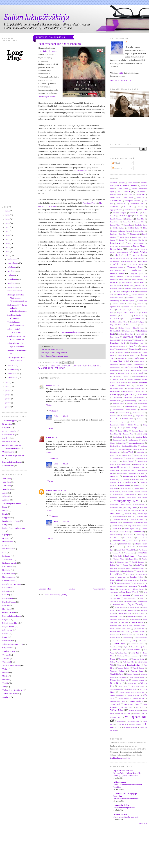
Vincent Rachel (138, 698)
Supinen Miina (115, 638)
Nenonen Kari (142, 517)
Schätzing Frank (134, 607)
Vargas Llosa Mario (137, 686)
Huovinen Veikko (132, 337)
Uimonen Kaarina (132, 674)
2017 (8, 239)
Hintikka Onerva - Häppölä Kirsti (131, 328)
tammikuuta (13, 378)
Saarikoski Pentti (130, 592)
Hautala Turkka (139, 316)
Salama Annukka (123, 595)
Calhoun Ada (126, 246)
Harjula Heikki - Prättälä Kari (128, 313)
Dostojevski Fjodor (136, 273)
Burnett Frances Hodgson (136, 243)
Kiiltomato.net (120, 782)
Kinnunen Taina (115, 401)
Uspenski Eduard (138, 680)
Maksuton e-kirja (9, 442)
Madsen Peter (115, 470)
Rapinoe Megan (125, 568)
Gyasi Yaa (141, 304)
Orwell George (115, 538)
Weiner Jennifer (124, 713)
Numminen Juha (141, 523)
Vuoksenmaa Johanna (131, 704)
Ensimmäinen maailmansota (14, 528)
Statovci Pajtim (138, 632)
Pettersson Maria (129, 553)
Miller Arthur (139, 488)
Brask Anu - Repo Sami (118, 234)
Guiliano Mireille (118, 304)
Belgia (5, 514)
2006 (8, 407)
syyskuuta (12, 271)
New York (6, 609)
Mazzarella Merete (138, 479)
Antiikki (6, 500)
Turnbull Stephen (138, 668)
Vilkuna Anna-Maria (117, 695)
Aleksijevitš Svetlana (132, 201)
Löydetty (6, 438)
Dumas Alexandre (133, 276)
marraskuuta (13, 263)
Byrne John (114, 246)
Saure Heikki (142, 601)
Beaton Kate (127, 222)
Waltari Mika (117, 710)
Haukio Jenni (126, 316)
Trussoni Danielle (123, 668)
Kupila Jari (140, 419)
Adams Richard (123, 189)
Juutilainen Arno (139, 364)
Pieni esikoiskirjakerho (12, 462)
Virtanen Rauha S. (136, 701)
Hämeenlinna (8, 542)
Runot (5, 637)
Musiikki (6, 605)
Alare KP (140, 198)
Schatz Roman (120, 607)
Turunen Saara (137, 671)
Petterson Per (117, 553)
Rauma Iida (140, 571)
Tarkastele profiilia (121, 81)
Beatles (5, 510)
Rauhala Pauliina (128, 571)
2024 (8, 219)
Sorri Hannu (126, 629)
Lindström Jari (115, 452)
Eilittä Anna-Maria (138, 280)
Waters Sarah (134, 710)
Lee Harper (129, 437)
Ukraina (6, 673)
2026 (8, 211)
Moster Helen (123, 511)
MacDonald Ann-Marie (119, 467)
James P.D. (134, 355)
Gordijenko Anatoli (117, 298)
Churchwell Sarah (122, 255)
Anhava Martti (129, 207)
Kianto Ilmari (142, 395)
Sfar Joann (121, 611)
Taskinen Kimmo (133, 650)
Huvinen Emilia (127, 340)
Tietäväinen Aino (128, 662)
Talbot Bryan (120, 644)
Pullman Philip (133, 559)
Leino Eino (122, 443)
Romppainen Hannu (130, 580)
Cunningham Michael (129, 261)
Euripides (128, 289)
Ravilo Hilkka (116, 574)
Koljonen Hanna (131, 407)
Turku (5, 669)
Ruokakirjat (7, 641)
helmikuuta (13, 373)
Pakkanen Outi (125, 544)
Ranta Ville (140, 565)
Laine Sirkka (123, 431)
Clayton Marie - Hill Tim (120, 258)
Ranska (5, 634)
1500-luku (6, 479)
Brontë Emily (124, 237)
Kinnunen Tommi (129, 401)
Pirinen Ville (142, 553)
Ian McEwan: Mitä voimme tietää (126, 799)
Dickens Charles (117, 273)
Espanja (6, 535)
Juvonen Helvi (115, 367)
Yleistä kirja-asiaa (10, 694)
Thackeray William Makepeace (128, 656)
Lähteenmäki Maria (124, 464)
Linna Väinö (128, 452)
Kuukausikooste (9, 581)
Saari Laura (114, 592)
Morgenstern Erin (116, 508)
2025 (8, 215)
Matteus (126, 479)
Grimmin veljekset (128, 301)
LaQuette (120, 428)
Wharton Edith (46, 368)
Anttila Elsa (140, 207)
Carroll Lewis (133, 249)
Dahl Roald (143, 261)
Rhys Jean (122, 577)
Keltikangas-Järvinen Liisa (135, 389)
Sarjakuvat (7, 648)
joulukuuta (12, 259)
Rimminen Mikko (137, 577)
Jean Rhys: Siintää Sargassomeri (54, 353)
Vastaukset (54, 411)
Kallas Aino (136, 370)
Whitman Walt (115, 717)
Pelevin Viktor (131, 547)
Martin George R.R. (130, 476)
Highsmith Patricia (116, 325)
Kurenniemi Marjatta (118, 422)
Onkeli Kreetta (128, 535)
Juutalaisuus (7, 559)
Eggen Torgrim (124, 280)
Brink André (134, 234)
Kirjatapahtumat (9, 577)
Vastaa (49, 405)
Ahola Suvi (128, 195)
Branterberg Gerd (139, 231)
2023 (8, 223)
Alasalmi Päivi (116, 201)
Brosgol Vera (124, 240)
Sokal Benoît (138, 622)
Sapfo (142, 598)
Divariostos (7, 424)
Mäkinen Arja (142, 514)
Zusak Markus (136, 724)
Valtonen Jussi (122, 686)
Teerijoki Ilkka (122, 653)
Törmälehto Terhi (117, 674)
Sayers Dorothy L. (137, 604)
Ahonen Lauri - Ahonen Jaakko (122, 198)
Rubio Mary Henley (123, 583)
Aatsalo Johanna (133, 183)
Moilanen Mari (131, 495)
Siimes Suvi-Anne (125, 613)
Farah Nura (116, 292)
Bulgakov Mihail (117, 243)
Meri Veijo (114, 488)
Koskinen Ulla (115, 416)
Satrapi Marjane (129, 601)
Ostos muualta (8, 452)
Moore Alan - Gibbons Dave (120, 504)
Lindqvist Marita (138, 449)
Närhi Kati (117, 529)
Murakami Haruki (138, 511)
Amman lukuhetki (121, 814)
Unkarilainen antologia (137, 677)
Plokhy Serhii (117, 556)
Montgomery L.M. (126, 501)
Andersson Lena (137, 204)
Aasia (5, 493)
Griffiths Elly (115, 301)
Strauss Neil (114, 635)
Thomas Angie (123, 659)
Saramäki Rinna (115, 601)
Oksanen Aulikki (124, 532)
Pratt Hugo (130, 556)
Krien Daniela (128, 416)
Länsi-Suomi (8, 598)
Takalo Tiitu (143, 641)
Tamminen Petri (115, 647)
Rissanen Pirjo (115, 580)
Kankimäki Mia (123, 373)
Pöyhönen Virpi (123, 562)
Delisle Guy (118, 264)
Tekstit (116, 163)
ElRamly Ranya (127, 282)
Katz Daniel (132, 383)
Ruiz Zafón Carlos (138, 583)
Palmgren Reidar (141, 544)
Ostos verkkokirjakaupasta (13, 455)
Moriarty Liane (130, 507)
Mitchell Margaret (141, 492)
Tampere (6, 658)
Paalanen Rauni (141, 538)
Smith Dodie (136, 620)
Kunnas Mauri (128, 419)
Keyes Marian (129, 394)
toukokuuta (13, 287)
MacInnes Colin (138, 467)
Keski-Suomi (8, 566)
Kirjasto (6, 428)
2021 (8, 231)
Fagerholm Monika (140, 289)
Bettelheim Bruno (141, 225)
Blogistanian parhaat (11, 521)
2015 (8, 247)
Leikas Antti (133, 440)
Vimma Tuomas (124, 698)
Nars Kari (131, 517)
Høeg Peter (133, 346)
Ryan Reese (133, 586)
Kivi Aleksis (142, 401)
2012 (8, 383)
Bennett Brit (128, 225)
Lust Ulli (116, 461)
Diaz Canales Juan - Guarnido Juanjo (127, 270)
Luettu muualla (8, 435)
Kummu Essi (115, 419)
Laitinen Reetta (138, 431)
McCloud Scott (115, 482)
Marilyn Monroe (9, 602)
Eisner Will (114, 282)
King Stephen (140, 398)
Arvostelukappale (9, 421)
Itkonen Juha (134, 349)
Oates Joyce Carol (132, 529)
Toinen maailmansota (11, 665)
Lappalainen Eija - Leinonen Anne (122, 434)
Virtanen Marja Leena (118, 701)
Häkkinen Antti (139, 340)
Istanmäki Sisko (121, 349)
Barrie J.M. (129, 219)
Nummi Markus (128, 523)
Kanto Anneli (138, 373)
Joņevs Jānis (114, 364)
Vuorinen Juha (126, 707)
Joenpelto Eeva (138, 358)
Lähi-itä (6, 595)
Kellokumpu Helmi (117, 389)
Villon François (134, 695)
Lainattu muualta (9, 431)
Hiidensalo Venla (132, 325)
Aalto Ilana (114, 183)
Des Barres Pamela (135, 264)
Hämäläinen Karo (137, 343)
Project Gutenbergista (71, 332)
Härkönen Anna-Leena (118, 346)
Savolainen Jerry (119, 604)
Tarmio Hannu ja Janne (139, 647)
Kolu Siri (144, 407)
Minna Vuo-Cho (53, 490)
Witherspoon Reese (133, 721)
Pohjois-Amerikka (10, 623)
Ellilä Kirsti (140, 282)
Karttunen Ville (118, 379)
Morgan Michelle (138, 504)
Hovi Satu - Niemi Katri (125, 334)
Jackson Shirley (123, 352)
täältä (121, 73)
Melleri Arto (130, 482)
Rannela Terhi (127, 565)
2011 (8, 387)
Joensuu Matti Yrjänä (120, 361)
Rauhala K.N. (115, 571)
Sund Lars (140, 635)
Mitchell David (127, 492)
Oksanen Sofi (138, 532)
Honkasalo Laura (129, 331)
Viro (4, 687)
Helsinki (6, 538)
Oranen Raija (140, 535)
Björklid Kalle (134, 228)
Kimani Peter (128, 398)
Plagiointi (6, 619)
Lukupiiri (6, 591)
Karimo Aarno (115, 376)
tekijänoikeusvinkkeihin (120, 758)
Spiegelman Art (139, 629)
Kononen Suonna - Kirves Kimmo (124, 410)
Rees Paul (129, 574)
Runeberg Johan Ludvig (118, 586)
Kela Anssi (139, 385)
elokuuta (12, 275)
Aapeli (122, 183)
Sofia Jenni (124, 623)
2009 (8, 395)
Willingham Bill (136, 717)
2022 (8, 227)
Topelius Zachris (134, 665)
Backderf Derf (140, 216)
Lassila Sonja (117, 437)
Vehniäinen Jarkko (131, 689)
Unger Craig (123, 677)
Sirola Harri (132, 617)
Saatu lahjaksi (8, 465)
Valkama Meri (132, 683)
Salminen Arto (130, 598)
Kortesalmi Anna (138, 413)
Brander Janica (125, 231)
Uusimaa (6, 680)
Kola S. (119, 407)
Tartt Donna (118, 650)
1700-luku (6, 486)
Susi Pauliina (127, 638)
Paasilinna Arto (119, 541)
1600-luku (6, 482)
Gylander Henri (115, 307)
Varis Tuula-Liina (116, 689)
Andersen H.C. (122, 204)
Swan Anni (116, 641)
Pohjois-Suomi (8, 627)
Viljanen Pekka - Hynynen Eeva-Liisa (131, 692)
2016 (8, 243)
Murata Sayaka (116, 514)
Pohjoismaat (7, 630)
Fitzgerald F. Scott (130, 292)
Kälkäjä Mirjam (134, 425)
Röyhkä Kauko (138, 589)
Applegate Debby (116, 210)
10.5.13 (64, 490)
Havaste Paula (115, 319)
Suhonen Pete (127, 635)
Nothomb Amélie (120, 520)
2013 (8, 255)
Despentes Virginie (117, 267)
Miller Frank (114, 492)
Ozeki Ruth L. (128, 538)
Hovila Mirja (140, 334)
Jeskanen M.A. (123, 358)
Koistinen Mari (132, 404)
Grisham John (142, 301)
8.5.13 (56, 385)
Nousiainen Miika (137, 520)
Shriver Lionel (133, 611)
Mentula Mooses (124, 485)
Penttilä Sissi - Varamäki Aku (126, 550)
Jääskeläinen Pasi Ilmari (133, 367)
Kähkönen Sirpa (117, 425)
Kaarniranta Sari (116, 370)
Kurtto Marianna (137, 422)
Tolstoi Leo (120, 665)
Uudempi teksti (45, 589)
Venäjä (5, 683)
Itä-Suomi (6, 556)
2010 (8, 391)
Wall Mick (140, 707)
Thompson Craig (138, 659)
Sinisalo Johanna (117, 616)
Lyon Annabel (129, 461)
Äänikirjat (6, 697)
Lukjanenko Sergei (141, 455)
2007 (8, 403)
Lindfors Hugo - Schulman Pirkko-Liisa (124, 446)
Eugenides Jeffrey (116, 289)
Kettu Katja (115, 394)
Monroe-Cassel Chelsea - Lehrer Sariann (133, 498)
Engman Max (128, 286)
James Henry (122, 355)
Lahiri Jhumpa (132, 428)
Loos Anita (140, 452)
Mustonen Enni (130, 514)
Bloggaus (6, 517)
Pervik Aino (143, 550)
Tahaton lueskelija (121, 805)
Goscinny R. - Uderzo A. (135, 298)
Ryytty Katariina (124, 589)
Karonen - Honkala (140, 376)
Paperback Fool (89, 203)
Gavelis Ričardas (138, 295)
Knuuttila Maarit (119, 404)
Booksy (49, 385)
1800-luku (6, 489)
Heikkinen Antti (138, 319)
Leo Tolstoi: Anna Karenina (52, 349)
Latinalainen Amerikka (12, 584)
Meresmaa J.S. (139, 485)
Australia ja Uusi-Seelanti (13, 503)
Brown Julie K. (138, 240)
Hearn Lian (126, 319)
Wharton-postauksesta (47, 96)
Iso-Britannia (8, 549)
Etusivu (72, 589)
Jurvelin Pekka (126, 364)
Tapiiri (126, 647)
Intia (4, 545)
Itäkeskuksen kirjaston (48, 51)
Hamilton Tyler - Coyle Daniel (126, 310)
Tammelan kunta (137, 644)
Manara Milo (121, 473)
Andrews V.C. (115, 207)
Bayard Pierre (115, 222)
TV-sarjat (6, 655)
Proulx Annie (142, 556)
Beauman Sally (139, 222)
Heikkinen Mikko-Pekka (118, 322)
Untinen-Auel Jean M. (119, 680)
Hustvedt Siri (114, 340)
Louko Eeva (114, 455)
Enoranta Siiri (140, 286)
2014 (8, 251)
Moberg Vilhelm (118, 495)
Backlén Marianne (116, 219)
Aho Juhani (124, 191)
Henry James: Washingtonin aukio (54, 356)
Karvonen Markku (133, 379)
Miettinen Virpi (126, 488)
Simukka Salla (139, 613)
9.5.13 (65, 416)
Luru (49, 438)
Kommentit (118, 168)
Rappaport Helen (139, 568)
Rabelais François (138, 562)
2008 (8, 399)
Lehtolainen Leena (119, 440)
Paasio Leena (134, 541)
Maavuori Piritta (139, 464)
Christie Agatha (139, 252)
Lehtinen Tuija (141, 437)
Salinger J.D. (115, 598)
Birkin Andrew (119, 228)
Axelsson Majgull (125, 216)
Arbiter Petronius (130, 210)
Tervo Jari (135, 653)
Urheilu (5, 676)
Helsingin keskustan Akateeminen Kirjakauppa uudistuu (17, 298)
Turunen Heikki (117, 671)
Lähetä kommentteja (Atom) (55, 595)
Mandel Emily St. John (136, 473)
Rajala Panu (115, 565)
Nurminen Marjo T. (119, 526)
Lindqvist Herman (124, 449)
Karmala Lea (127, 376)
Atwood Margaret (120, 213)
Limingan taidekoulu (136, 443)
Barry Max (141, 219)
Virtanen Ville (115, 704)
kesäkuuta (12, 283)
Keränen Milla (115, 392)
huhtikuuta (12, 365)
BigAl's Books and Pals (123, 771)
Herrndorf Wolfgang (137, 322)
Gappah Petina (122, 295)
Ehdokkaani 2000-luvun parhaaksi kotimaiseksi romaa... (17, 308)
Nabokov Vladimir (119, 517)
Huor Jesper (115, 337)
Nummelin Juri (115, 523)
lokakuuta (12, 267)
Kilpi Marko (117, 398)
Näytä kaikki (143, 823)
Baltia (5, 507)
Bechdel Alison (115, 225)
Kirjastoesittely (8, 574)
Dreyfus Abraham (116, 276)
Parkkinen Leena (118, 547)
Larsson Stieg (142, 434)
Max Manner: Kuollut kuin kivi (126, 817)
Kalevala (127, 370)
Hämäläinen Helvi (117, 343)
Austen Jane (135, 213)
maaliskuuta (13, 369)
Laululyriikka (8, 588)
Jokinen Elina (139, 361)
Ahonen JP (140, 195)
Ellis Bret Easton (116, 286)
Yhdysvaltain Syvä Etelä (12, 690)
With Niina (120, 721)
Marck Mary (115, 476)
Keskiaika (6, 570)
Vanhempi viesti (99, 589)
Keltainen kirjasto (10, 563)
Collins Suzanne (138, 258)
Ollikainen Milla (116, 535)
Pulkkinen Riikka (118, 559)
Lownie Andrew (126, 455)
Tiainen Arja (115, 662)
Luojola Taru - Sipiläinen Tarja (136, 458)
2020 (8, 235)
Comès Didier (115, 261)
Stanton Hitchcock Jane (119, 632)
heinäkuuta (13, 279)
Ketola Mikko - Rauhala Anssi (134, 392)
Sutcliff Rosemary (141, 638)
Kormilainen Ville (123, 413)
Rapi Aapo (114, 568)
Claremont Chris (138, 255)
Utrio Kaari (116, 683)
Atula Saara (142, 210)
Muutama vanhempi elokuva (124, 808)
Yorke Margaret (122, 724)
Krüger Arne (140, 416)
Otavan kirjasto (9, 612)
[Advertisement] (75, 852)
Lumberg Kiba (118, 458)
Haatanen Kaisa (128, 307)
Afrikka (5, 496)
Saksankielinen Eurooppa (13, 644)
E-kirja (5, 524)
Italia (4, 552)
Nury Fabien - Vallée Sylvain (137, 526)
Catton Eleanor (123, 252)
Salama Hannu (139, 595)
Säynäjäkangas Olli (129, 641)
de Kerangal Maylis (130, 727)
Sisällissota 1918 (9, 651)
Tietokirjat (7, 662)
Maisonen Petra (129, 470)
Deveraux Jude (135, 267)
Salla (56, 416)
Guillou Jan (131, 304)
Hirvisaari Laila (115, 331)
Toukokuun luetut (14, 291)
